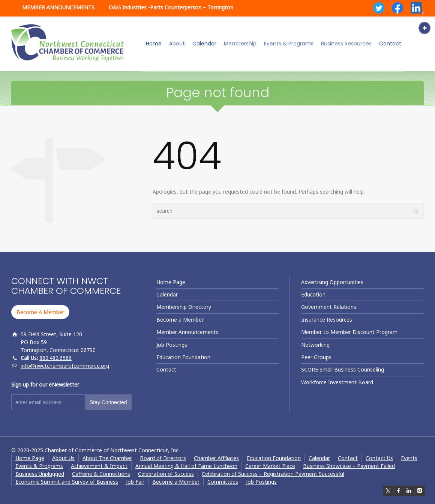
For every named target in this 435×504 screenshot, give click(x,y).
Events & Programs (289, 44)
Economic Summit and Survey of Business (67, 482)
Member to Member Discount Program (349, 332)
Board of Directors (163, 458)
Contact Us (379, 458)
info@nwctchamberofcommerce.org (65, 366)
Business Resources (346, 44)
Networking (315, 345)
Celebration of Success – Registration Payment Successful (273, 474)
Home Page (171, 282)
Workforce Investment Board (337, 382)
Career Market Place (270, 466)
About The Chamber (107, 458)
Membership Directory (184, 307)
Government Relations (329, 307)
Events (409, 458)
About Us (63, 458)
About (177, 44)
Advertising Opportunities (332, 282)
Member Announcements (187, 332)
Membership (240, 44)
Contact (390, 44)
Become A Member (40, 312)
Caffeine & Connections (101, 474)
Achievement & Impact (99, 466)
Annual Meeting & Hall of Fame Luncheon (186, 466)
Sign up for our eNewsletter (45, 384)
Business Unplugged (40, 474)
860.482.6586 (55, 358)
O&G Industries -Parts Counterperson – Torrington (171, 7)
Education (313, 294)
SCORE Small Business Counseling (343, 369)
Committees (223, 482)
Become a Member (180, 320)
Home (154, 44)
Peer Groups (316, 357)
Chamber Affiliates (216, 458)
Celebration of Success (166, 474)
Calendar (204, 44)
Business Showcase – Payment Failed (349, 466)
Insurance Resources (327, 320)
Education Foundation (183, 357)
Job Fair (135, 482)
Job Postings (172, 345)
